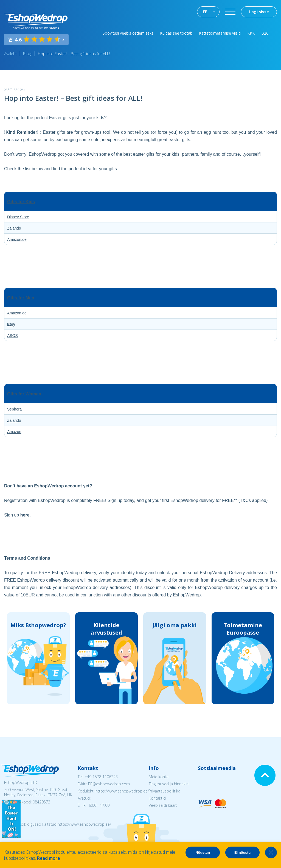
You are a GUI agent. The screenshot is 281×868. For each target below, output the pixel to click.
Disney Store (18, 217)
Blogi (27, 54)
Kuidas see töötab (176, 33)
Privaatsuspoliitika (165, 791)
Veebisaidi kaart (163, 805)
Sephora (14, 409)
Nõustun (203, 852)
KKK (251, 33)
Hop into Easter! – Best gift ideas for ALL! (74, 54)
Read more (49, 858)
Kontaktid (157, 798)
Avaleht (10, 54)
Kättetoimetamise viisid (220, 33)
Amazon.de (17, 239)
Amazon (14, 432)
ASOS (12, 336)
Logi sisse (259, 12)
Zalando (14, 228)
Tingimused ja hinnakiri (169, 784)
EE (205, 12)
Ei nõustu (242, 852)
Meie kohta (159, 777)
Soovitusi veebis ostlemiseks (128, 33)
